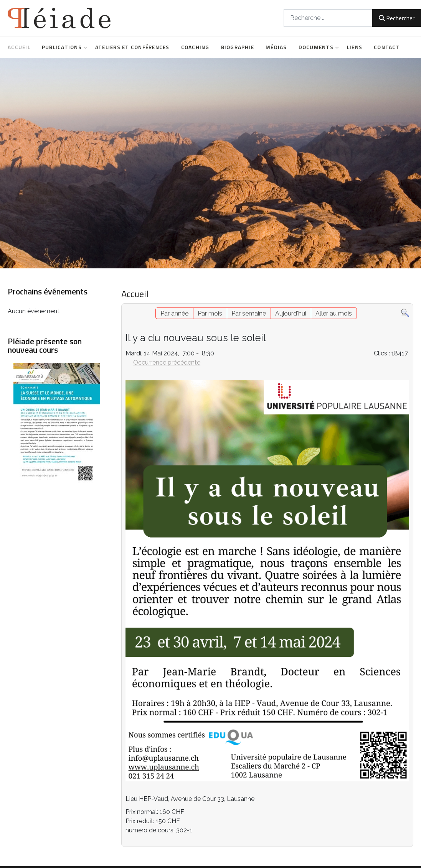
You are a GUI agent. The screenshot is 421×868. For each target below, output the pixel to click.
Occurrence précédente (167, 362)
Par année (174, 313)
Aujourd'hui (291, 313)
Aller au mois (334, 313)
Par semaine (249, 313)
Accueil (19, 47)
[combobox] (328, 18)
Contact (387, 47)
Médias (276, 47)
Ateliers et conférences (132, 47)
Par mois (210, 313)
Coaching (195, 47)
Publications (63, 47)
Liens (355, 47)
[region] (210, 163)
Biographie (238, 47)
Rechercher (397, 18)
